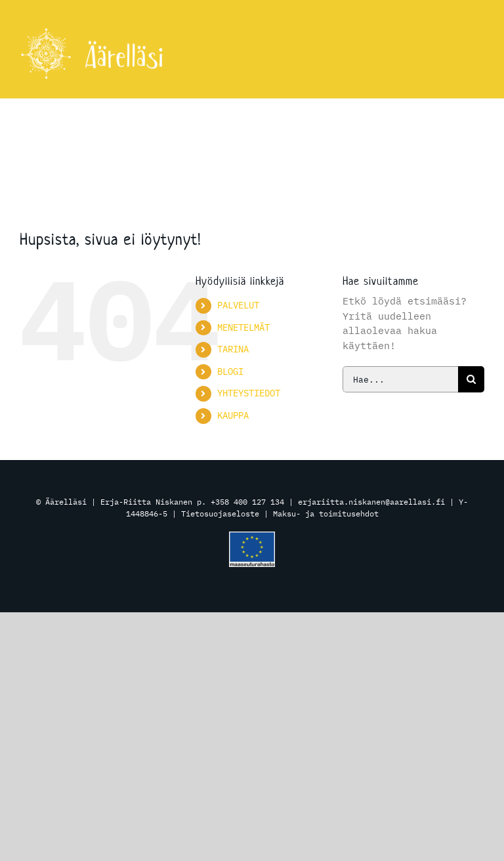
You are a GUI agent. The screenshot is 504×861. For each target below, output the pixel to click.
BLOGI (230, 371)
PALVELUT (238, 305)
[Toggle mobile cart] (451, 51)
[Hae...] (400, 379)
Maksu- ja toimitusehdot (326, 514)
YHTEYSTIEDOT (249, 393)
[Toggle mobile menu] (477, 51)
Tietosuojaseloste (220, 514)
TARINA (233, 349)
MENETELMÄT (243, 327)
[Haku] (471, 379)
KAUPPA (233, 415)
